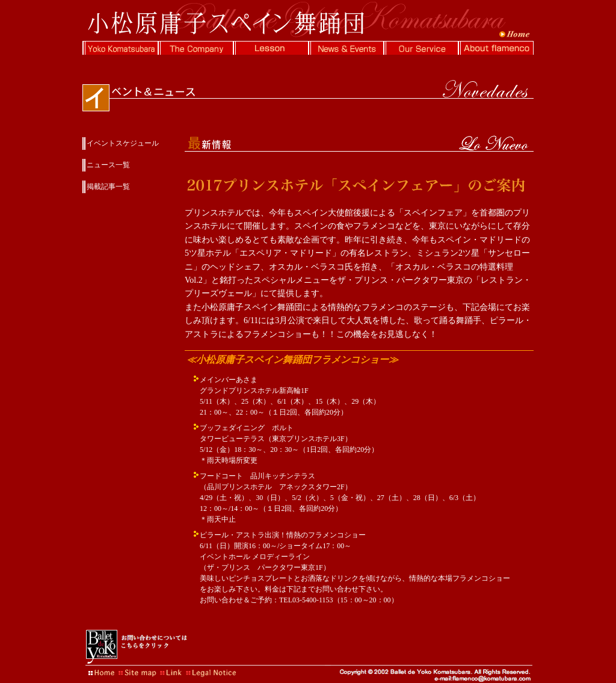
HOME (100, 671)
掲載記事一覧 (108, 187)
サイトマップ (137, 671)
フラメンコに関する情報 (496, 48)
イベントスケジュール (123, 143)
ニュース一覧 (108, 165)
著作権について (209, 671)
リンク (173, 671)
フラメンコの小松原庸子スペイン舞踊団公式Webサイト (308, 20)
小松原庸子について (120, 48)
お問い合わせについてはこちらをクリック (137, 647)
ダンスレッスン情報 (270, 48)
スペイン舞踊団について (195, 48)
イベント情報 (346, 48)
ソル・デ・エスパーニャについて (421, 48)
